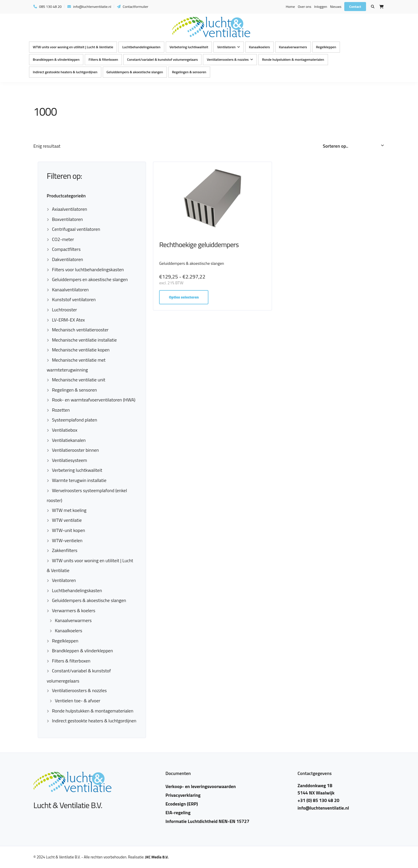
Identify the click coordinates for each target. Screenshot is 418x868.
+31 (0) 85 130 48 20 (318, 800)
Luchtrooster (64, 310)
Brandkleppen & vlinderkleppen (56, 59)
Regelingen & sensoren (189, 72)
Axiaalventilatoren (70, 209)
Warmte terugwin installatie (79, 480)
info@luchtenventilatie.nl (89, 7)
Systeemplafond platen (74, 420)
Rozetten (61, 410)
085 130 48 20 (47, 7)
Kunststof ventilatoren (74, 299)
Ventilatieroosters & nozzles (228, 59)
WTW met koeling (69, 510)
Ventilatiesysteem (70, 460)
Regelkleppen (326, 47)
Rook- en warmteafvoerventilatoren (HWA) (94, 400)
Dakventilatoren (67, 259)
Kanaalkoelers (260, 47)
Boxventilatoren (67, 219)
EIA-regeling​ (178, 812)
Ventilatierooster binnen (75, 450)
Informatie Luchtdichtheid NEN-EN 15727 (207, 821)
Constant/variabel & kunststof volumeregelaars (163, 59)
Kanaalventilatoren (70, 290)
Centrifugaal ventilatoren (76, 229)
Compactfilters (66, 249)
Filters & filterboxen (103, 59)
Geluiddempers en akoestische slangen (90, 279)
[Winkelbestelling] (354, 146)
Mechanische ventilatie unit (79, 380)
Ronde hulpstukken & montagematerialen (293, 59)
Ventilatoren (226, 47)
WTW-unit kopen (69, 530)
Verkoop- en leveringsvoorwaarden (201, 786)
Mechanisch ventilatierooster (80, 330)
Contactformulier (133, 7)
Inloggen (321, 7)
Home (290, 7)
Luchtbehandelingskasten (141, 47)
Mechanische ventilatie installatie (84, 340)
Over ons (305, 7)
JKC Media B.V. (157, 857)
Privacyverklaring (183, 795)
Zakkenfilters (65, 550)
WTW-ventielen (67, 540)
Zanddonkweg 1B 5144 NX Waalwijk (316, 789)
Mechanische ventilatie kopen (81, 350)
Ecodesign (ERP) (182, 804)
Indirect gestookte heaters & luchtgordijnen (65, 72)
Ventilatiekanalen (69, 440)
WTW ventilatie (67, 520)
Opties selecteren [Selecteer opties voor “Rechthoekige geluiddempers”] (184, 297)
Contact (355, 7)
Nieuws (336, 7)
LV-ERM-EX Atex (68, 320)
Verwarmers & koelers (74, 610)
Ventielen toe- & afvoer (78, 701)
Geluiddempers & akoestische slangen (135, 72)
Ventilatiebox (65, 430)
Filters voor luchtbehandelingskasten (88, 269)
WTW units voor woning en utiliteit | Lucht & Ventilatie (73, 47)
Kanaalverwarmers (293, 47)
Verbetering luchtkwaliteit (189, 47)
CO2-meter (63, 239)
